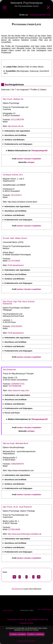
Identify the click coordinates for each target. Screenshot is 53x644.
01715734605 (14, 261)
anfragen (31, 162)
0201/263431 (17, 326)
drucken (28, 159)
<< (14, 577)
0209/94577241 (18, 384)
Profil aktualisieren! (16, 265)
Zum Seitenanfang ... (45, 610)
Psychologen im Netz (36, 620)
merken (20, 159)
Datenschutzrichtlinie (26, 641)
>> (39, 577)
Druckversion (17, 589)
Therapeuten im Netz (16, 620)
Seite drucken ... (9, 610)
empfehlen (37, 159)
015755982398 (15, 386)
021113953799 (17, 120)
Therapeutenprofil (39, 151)
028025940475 (17, 464)
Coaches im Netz (26, 623)
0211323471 (16, 195)
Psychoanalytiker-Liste (40, 15)
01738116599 (14, 529)
